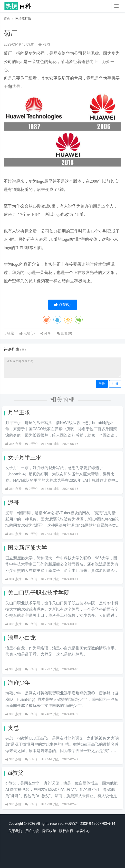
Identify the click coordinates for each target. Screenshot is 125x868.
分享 (46, 333)
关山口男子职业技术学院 (39, 593)
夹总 (13, 728)
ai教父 (16, 773)
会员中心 (83, 831)
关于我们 (15, 831)
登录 (102, 384)
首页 (7, 18)
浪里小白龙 (22, 638)
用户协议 (32, 831)
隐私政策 (49, 831)
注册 (115, 384)
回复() (64, 333)
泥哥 (13, 503)
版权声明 (66, 831)
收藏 (10, 333)
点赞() (62, 304)
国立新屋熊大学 (27, 548)
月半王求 (19, 413)
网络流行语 (23, 18)
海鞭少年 (19, 683)
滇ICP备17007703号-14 (97, 824)
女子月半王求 (25, 457)
